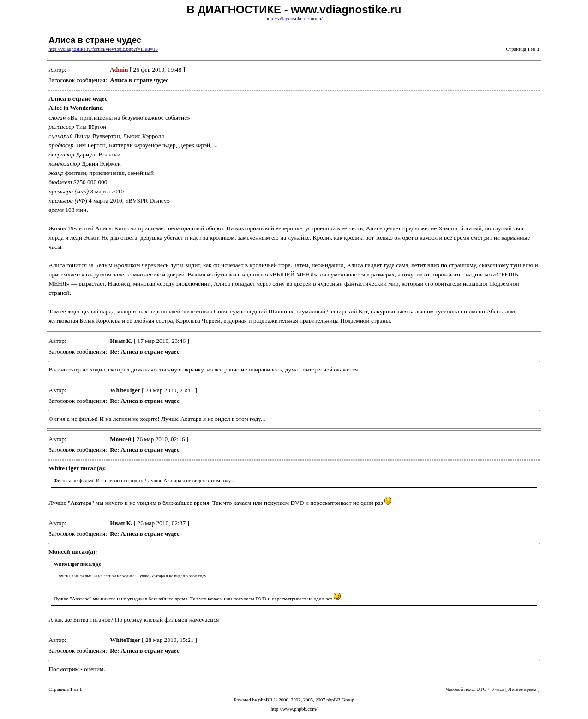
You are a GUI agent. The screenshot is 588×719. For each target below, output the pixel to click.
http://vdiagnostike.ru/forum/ (294, 19)
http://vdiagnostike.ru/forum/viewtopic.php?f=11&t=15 (103, 49)
